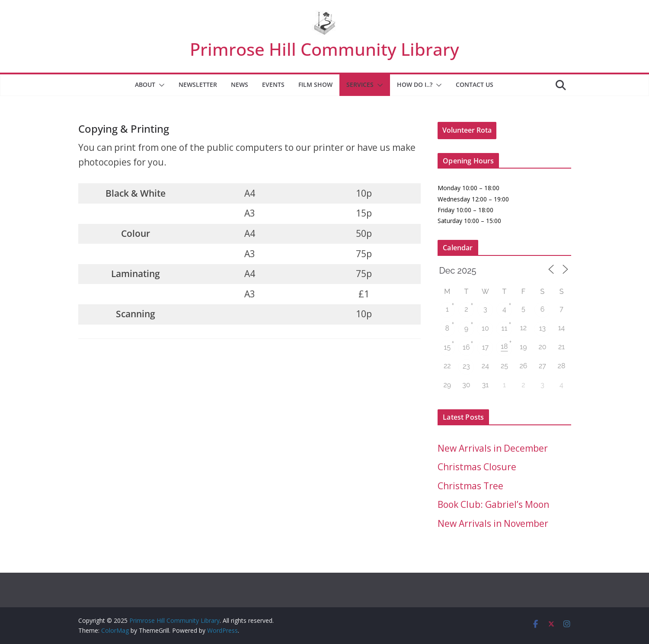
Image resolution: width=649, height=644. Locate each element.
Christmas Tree (470, 486)
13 (542, 328)
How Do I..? (415, 84)
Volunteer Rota (467, 130)
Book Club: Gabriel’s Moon (493, 504)
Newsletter (198, 84)
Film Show (315, 84)
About (145, 84)
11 (505, 328)
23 (466, 366)
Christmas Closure (477, 467)
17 (485, 347)
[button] (160, 85)
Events (273, 84)
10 (485, 328)
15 (448, 347)
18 (504, 346)
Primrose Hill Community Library (324, 49)
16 (466, 347)
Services (360, 84)
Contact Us (475, 84)
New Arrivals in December (493, 448)
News (240, 84)
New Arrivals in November (493, 523)
